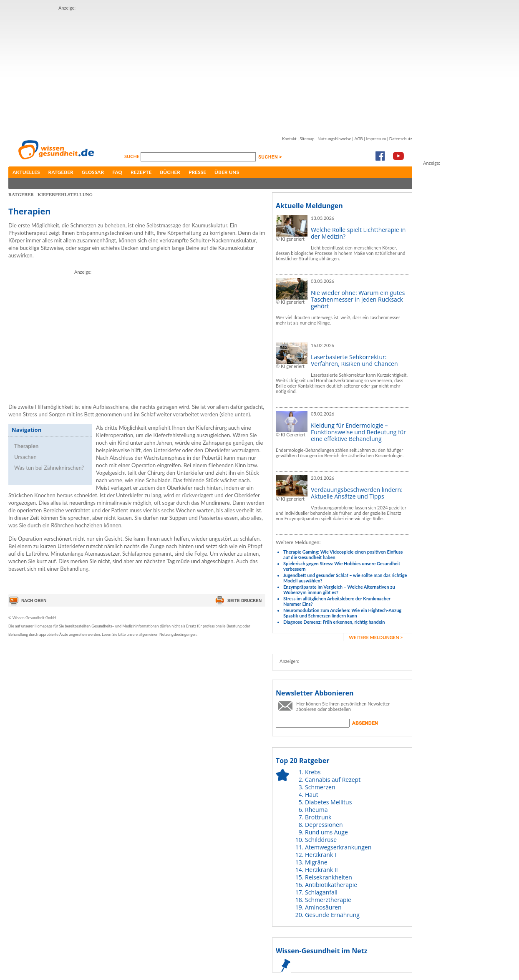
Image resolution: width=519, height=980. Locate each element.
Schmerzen (320, 787)
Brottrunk (318, 817)
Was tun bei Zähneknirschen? (49, 468)
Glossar (93, 172)
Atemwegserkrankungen (338, 847)
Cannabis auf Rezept (333, 780)
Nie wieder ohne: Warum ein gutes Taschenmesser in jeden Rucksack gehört (358, 299)
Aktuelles (26, 172)
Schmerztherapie (328, 900)
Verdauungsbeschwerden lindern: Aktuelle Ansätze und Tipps (357, 493)
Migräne (316, 862)
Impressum (376, 139)
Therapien (26, 446)
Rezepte (141, 172)
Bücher (170, 172)
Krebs (313, 772)
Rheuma (316, 810)
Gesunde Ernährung (332, 915)
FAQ (117, 172)
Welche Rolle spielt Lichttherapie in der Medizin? (358, 233)
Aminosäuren (323, 907)
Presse (197, 172)
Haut (312, 795)
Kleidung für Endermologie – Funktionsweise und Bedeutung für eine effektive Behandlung (358, 432)
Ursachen (25, 457)
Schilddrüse (321, 840)
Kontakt (289, 139)
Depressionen (324, 825)
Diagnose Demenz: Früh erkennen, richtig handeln (334, 622)
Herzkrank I (321, 855)
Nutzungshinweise (334, 139)
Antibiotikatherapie (331, 885)
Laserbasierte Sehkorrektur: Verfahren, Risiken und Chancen (354, 360)
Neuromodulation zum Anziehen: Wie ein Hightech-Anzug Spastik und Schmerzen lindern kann (342, 613)
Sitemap (307, 139)
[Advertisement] (172, 70)
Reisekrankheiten (329, 877)
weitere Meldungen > (376, 637)
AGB (358, 139)
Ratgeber (61, 172)
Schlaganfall (321, 892)
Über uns (227, 172)
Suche (132, 156)
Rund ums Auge (326, 832)
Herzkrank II (321, 870)
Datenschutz (401, 139)
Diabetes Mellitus (328, 802)
